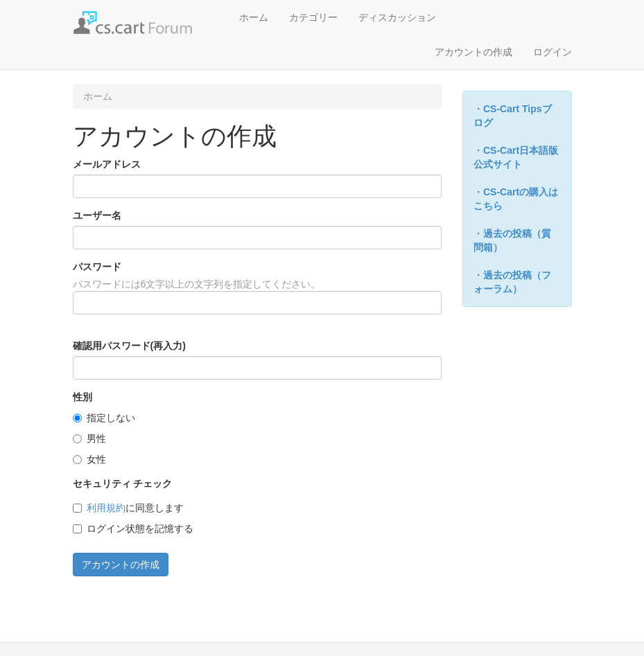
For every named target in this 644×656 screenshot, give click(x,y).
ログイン (552, 52)
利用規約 (106, 508)
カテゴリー (313, 17)
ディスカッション (397, 17)
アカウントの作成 (473, 52)
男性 (89, 438)
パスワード (97, 267)
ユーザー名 (97, 215)
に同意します (128, 508)
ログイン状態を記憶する (133, 529)
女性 (89, 459)
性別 (82, 397)
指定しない (104, 418)
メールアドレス (107, 164)
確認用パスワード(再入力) (129, 346)
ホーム (254, 17)
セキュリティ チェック (123, 484)
